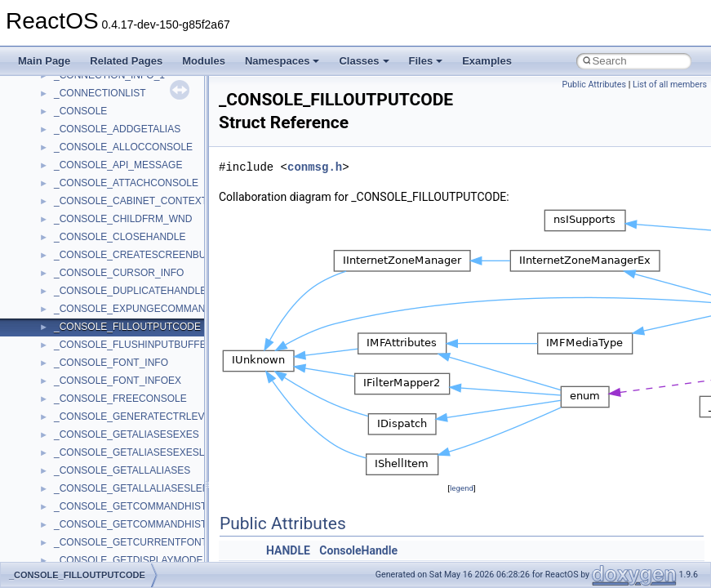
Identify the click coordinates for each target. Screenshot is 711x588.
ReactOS (35, 82)
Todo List (47, 351)
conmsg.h (315, 167)
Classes (364, 61)
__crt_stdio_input (91, 459)
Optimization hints (67, 279)
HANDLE (288, 550)
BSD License (56, 315)
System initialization (71, 243)
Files (426, 61)
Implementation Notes (76, 297)
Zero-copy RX (58, 225)
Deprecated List (62, 369)
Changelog (51, 118)
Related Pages (126, 61)
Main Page (44, 61)
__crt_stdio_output (94, 477)
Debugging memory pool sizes (93, 189)
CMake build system (72, 154)
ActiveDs (73, 531)
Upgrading (50, 100)
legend (462, 488)
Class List (62, 441)
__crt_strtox (80, 495)
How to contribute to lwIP (82, 136)
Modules (204, 61)
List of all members (670, 85)
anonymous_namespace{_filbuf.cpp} (133, 549)
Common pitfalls (63, 171)
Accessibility (80, 513)
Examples (487, 61)
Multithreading (58, 261)
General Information (71, 333)
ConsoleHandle (358, 550)
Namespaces (282, 61)
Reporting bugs (61, 207)
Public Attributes (594, 85)
